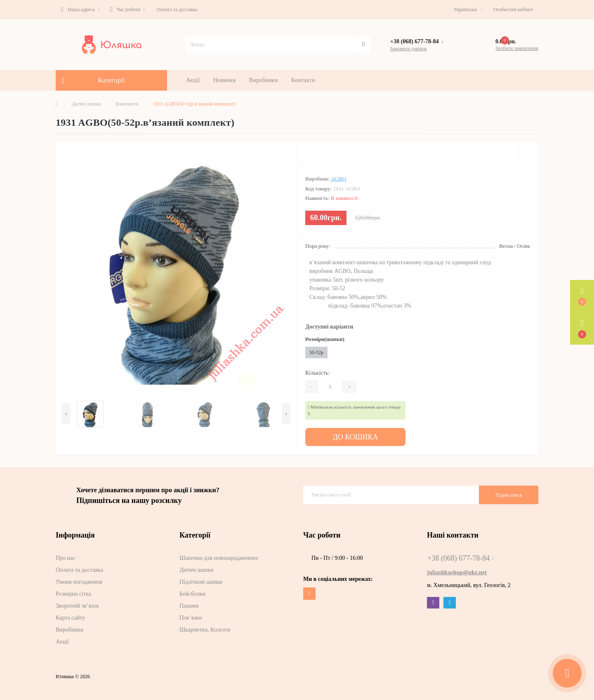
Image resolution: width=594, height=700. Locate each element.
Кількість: (318, 373)
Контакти (303, 80)
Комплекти (127, 104)
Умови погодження (79, 580)
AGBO (338, 179)
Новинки (225, 80)
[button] (80, 9)
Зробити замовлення (517, 48)
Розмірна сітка (73, 592)
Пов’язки (191, 616)
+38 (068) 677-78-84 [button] (461, 556)
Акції (193, 80)
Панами (189, 604)
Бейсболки (192, 592)
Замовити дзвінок (408, 49)
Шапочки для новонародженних (219, 556)
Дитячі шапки (86, 104)
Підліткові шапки (201, 580)
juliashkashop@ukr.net (457, 570)
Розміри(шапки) (325, 339)
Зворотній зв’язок (77, 604)
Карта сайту (70, 616)
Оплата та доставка (177, 9)
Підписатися (509, 493)
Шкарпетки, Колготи (205, 628)
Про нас (66, 556)
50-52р (316, 352)
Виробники (264, 80)
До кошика (356, 436)
